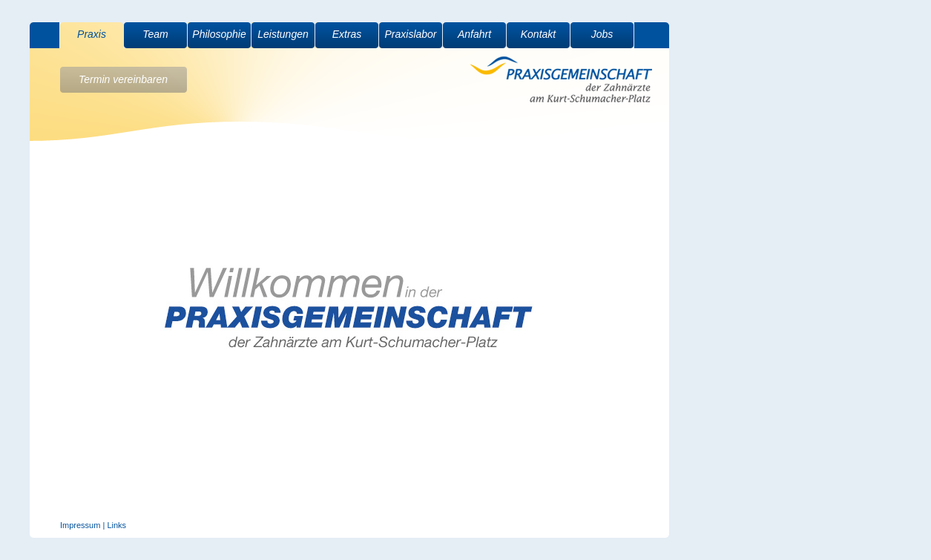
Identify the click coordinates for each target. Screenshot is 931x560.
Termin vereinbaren (123, 79)
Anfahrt (474, 34)
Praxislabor (410, 34)
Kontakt (538, 34)
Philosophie (219, 34)
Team (155, 34)
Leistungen (283, 34)
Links (116, 525)
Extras (347, 34)
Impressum (80, 525)
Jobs (602, 34)
